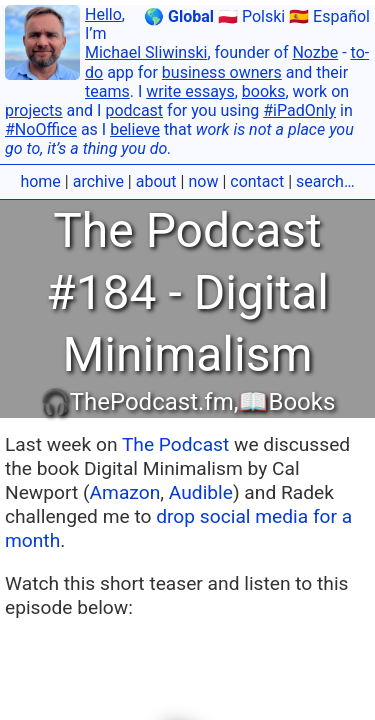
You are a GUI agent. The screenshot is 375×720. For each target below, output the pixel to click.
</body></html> (187, 360)
